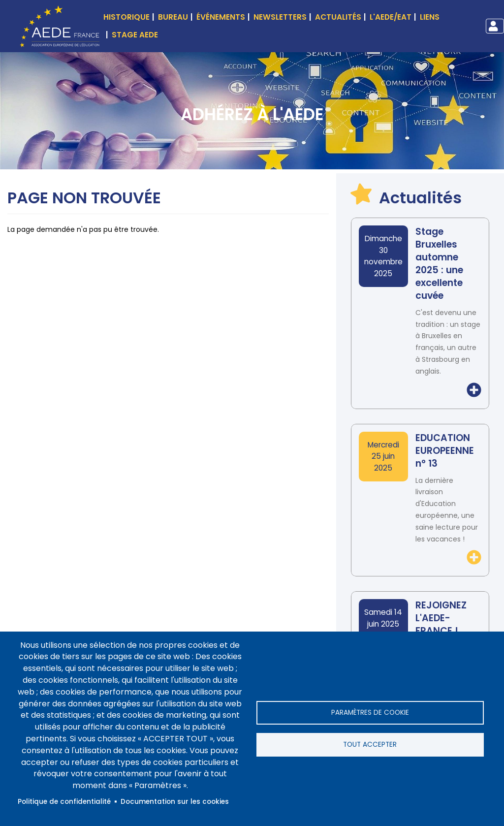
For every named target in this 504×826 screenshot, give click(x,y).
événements (221, 17)
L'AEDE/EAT (391, 17)
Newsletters (280, 17)
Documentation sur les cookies (175, 802)
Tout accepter (370, 745)
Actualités (338, 17)
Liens (430, 17)
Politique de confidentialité (64, 802)
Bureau (173, 17)
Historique (126, 17)
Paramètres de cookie (370, 713)
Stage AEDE (135, 35)
